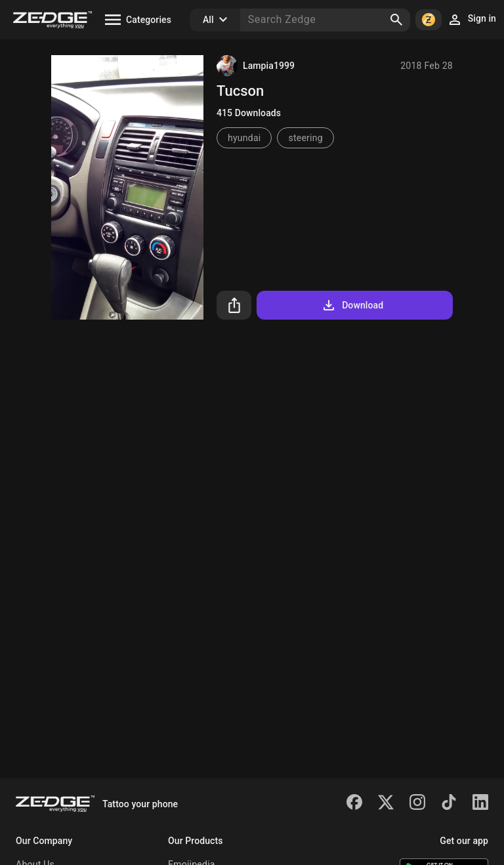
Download (352, 305)
